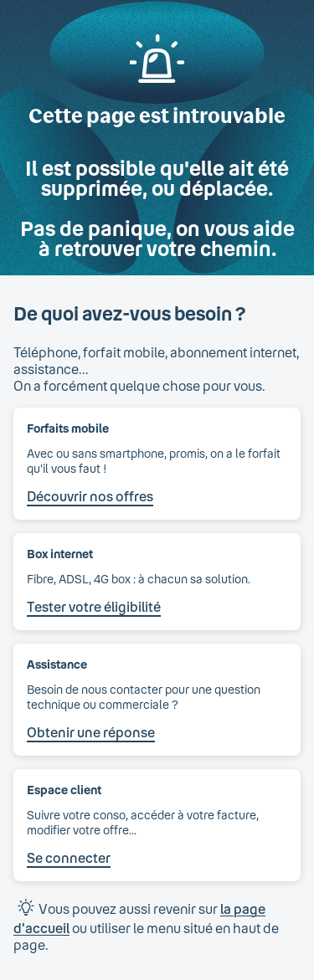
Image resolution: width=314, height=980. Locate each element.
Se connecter (69, 857)
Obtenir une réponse (91, 732)
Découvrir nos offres (90, 496)
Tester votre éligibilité (94, 606)
